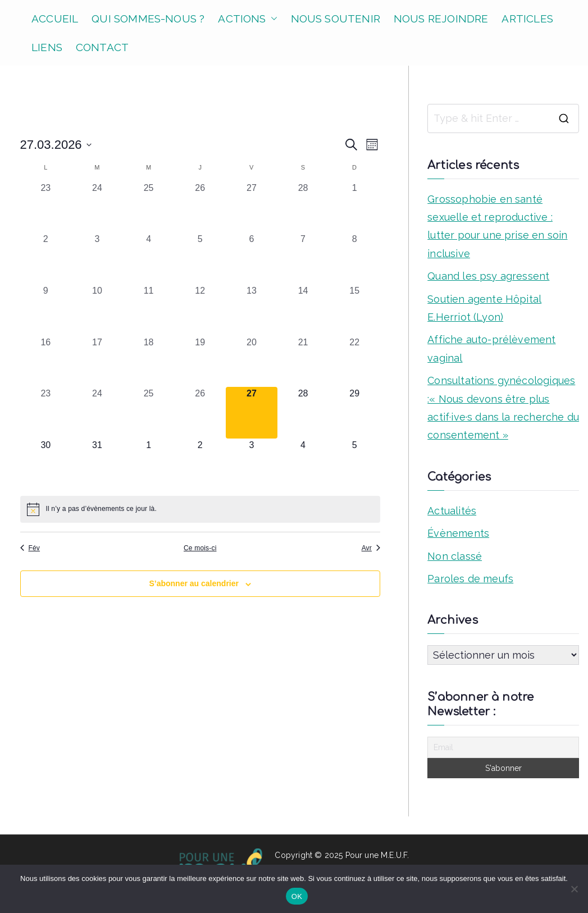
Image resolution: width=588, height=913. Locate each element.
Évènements (458, 533)
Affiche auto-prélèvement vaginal (491, 348)
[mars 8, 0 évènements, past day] (354, 258)
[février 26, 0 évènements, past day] (200, 207)
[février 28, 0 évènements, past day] (303, 207)
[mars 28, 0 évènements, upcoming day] (303, 413)
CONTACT (102, 47)
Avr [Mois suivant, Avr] (371, 548)
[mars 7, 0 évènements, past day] (303, 258)
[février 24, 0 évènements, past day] (97, 207)
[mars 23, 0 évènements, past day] (46, 413)
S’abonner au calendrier (194, 583)
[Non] (574, 889)
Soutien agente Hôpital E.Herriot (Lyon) (484, 308)
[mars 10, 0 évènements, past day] (97, 310)
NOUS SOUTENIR (336, 19)
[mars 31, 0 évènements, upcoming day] (97, 464)
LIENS (47, 47)
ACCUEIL (55, 19)
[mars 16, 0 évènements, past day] (46, 362)
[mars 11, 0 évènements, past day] (149, 310)
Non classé (455, 556)
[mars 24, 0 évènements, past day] (97, 413)
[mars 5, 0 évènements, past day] (200, 258)
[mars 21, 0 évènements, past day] (303, 362)
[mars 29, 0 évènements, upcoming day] (354, 413)
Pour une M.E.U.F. (377, 855)
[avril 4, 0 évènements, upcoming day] (303, 464)
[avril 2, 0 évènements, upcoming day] (200, 464)
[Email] (503, 747)
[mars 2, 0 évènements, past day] (46, 258)
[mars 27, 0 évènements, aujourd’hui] (252, 413)
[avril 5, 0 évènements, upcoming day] (354, 464)
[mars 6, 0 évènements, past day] (252, 258)
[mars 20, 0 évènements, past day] (252, 362)
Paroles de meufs (470, 579)
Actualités (452, 511)
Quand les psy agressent (488, 276)
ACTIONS (247, 19)
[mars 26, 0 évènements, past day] (200, 413)
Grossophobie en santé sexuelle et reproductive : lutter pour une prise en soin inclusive (497, 226)
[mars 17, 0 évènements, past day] (97, 362)
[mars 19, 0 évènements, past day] (200, 362)
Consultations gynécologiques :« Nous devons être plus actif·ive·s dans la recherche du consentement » (503, 408)
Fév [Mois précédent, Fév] (30, 548)
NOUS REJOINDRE (441, 19)
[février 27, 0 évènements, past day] (252, 207)
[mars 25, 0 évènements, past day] (149, 413)
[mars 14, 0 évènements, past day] (303, 310)
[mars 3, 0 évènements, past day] (97, 258)
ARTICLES (527, 19)
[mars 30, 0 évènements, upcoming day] (46, 464)
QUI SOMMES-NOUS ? (148, 19)
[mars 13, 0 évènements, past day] (252, 310)
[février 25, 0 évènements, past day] (149, 207)
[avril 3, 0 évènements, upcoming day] (252, 464)
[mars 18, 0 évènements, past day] (149, 362)
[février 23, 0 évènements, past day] (46, 207)
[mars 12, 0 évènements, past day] (200, 310)
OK (297, 896)
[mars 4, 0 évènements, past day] (149, 258)
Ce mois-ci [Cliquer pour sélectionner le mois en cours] (200, 548)
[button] (272, 19)
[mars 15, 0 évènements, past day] (354, 310)
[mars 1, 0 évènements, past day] (354, 207)
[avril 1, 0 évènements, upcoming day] (149, 464)
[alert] (200, 509)
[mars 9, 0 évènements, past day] (46, 310)
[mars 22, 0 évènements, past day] (354, 362)
